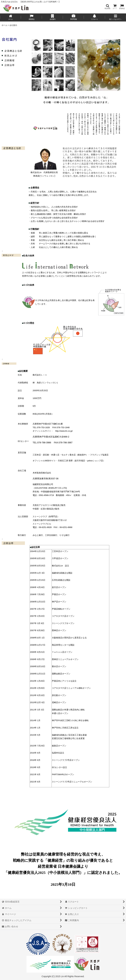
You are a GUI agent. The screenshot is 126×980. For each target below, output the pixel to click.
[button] (107, 7)
